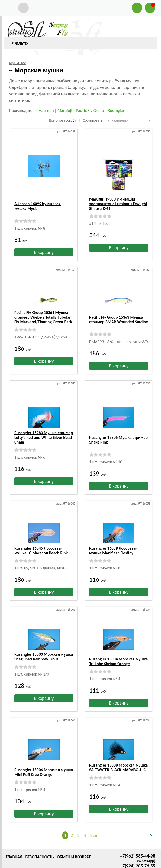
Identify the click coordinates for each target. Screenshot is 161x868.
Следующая (149, 814)
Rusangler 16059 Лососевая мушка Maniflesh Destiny (113, 538)
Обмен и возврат (74, 835)
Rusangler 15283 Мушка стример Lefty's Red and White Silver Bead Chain (44, 430)
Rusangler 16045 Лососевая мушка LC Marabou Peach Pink (41, 538)
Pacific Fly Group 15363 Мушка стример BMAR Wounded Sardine (119, 312)
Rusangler (116, 110)
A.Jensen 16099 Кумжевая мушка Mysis (37, 201)
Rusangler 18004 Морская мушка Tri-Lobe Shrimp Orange (118, 644)
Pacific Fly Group (90, 110)
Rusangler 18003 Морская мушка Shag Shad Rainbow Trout (44, 644)
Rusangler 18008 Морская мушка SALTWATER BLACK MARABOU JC (118, 750)
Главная (14, 835)
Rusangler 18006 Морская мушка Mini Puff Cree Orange (44, 750)
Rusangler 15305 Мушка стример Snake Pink (118, 427)
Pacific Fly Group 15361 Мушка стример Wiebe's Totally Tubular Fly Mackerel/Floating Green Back (43, 314)
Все (94, 814)
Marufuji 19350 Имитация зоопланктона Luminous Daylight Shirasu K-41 (118, 204)
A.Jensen (46, 110)
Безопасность (39, 835)
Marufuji (65, 110)
